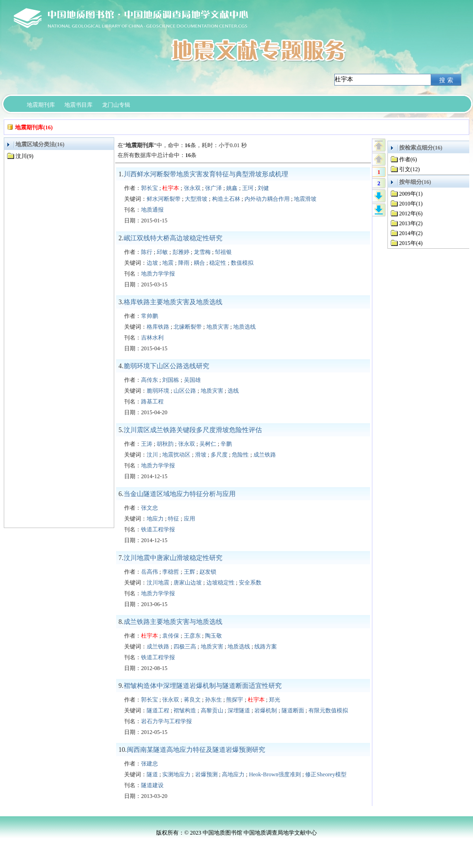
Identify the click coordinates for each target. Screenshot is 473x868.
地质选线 (244, 327)
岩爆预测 (206, 774)
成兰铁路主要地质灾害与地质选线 (173, 622)
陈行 (147, 252)
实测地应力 (176, 774)
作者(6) (408, 159)
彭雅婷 (181, 252)
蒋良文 (192, 700)
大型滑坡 (196, 199)
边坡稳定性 (221, 583)
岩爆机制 (266, 710)
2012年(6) (411, 213)
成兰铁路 (265, 455)
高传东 (150, 380)
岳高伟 (150, 572)
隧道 (152, 774)
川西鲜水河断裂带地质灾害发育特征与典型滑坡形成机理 (206, 174)
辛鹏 (226, 444)
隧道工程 (158, 710)
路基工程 (152, 402)
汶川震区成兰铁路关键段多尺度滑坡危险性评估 (193, 430)
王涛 (147, 444)
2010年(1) (411, 204)
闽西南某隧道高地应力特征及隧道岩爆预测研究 (196, 750)
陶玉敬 (213, 636)
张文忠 (150, 508)
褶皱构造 (185, 710)
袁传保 (171, 636)
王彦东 (192, 636)
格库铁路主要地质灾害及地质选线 (173, 302)
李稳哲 (171, 572)
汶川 (152, 455)
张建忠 (150, 764)
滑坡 (201, 455)
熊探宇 (235, 700)
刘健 (263, 188)
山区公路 (185, 391)
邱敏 (162, 252)
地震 (168, 263)
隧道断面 (293, 710)
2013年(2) (411, 223)
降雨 (184, 263)
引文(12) (410, 169)
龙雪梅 (202, 252)
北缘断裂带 (188, 327)
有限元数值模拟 (328, 710)
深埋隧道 (239, 710)
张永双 (192, 188)
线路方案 (266, 647)
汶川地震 (158, 583)
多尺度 (219, 455)
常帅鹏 (150, 316)
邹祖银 (223, 252)
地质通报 (152, 210)
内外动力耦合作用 (267, 199)
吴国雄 (192, 380)
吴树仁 (208, 444)
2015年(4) (411, 243)
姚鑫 (232, 188)
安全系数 (250, 583)
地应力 (155, 519)
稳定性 (218, 263)
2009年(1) (411, 194)
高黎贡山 (212, 710)
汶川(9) (24, 156)
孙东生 (213, 700)
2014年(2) (411, 233)
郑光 (275, 700)
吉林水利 (152, 338)
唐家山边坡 (188, 583)
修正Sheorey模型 (326, 774)
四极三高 (185, 647)
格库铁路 (158, 327)
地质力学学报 (158, 274)
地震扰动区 (176, 455)
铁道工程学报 (158, 529)
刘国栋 (171, 380)
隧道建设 (152, 785)
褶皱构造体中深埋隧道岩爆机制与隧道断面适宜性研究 (203, 686)
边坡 (152, 263)
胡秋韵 (165, 444)
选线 (233, 391)
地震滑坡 (305, 199)
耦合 (199, 263)
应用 (189, 519)
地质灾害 (218, 327)
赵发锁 (208, 572)
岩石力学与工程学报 (166, 721)
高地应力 (233, 774)
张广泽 (213, 188)
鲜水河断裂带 (164, 199)
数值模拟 (242, 263)
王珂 (248, 188)
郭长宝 (150, 188)
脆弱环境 (158, 391)
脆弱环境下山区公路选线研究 (166, 366)
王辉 (189, 572)
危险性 (240, 455)
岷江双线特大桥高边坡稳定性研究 (173, 238)
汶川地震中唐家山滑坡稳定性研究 (173, 558)
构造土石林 (226, 199)
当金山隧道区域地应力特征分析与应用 (180, 494)
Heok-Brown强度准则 (275, 774)
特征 (173, 519)
